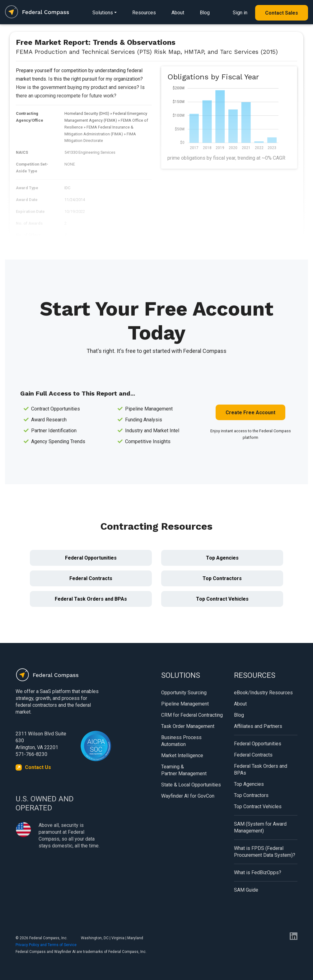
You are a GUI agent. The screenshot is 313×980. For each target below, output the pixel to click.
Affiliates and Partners (258, 726)
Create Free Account (250, 413)
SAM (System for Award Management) (260, 827)
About (178, 13)
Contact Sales (282, 13)
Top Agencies (222, 558)
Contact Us (38, 767)
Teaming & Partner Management (184, 770)
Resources (144, 13)
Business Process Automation (181, 741)
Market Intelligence (182, 755)
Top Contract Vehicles (222, 599)
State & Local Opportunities (191, 785)
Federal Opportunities (91, 558)
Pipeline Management (185, 704)
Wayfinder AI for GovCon (188, 796)
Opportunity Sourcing (184, 693)
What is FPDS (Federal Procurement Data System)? (265, 852)
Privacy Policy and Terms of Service (46, 945)
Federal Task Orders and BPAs (91, 599)
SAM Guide (246, 890)
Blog (205, 13)
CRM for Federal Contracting (192, 715)
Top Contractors (222, 578)
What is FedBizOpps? (258, 872)
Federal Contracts (91, 578)
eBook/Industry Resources (263, 693)
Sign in (240, 13)
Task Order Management (188, 726)
